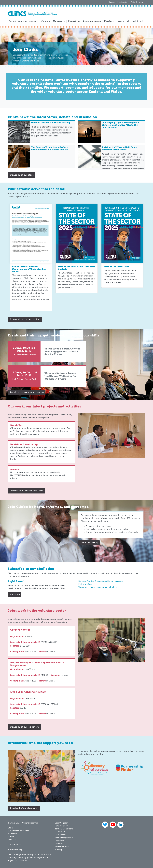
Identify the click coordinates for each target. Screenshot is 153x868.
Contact (112, 2)
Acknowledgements (64, 838)
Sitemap (59, 850)
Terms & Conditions (64, 829)
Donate (58, 844)
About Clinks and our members (23, 21)
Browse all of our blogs (22, 175)
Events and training (92, 21)
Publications (74, 21)
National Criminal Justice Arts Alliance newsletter (101, 581)
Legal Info (59, 841)
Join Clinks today (89, 543)
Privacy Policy (61, 826)
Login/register (61, 823)
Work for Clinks (62, 847)
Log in (141, 2)
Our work (45, 21)
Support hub (124, 21)
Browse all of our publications (25, 319)
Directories (109, 21)
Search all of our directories (24, 808)
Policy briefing (85, 584)
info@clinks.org (15, 850)
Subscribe (123, 2)
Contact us (60, 832)
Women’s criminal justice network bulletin (98, 587)
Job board (138, 21)
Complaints (60, 835)
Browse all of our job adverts (24, 727)
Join (133, 2)
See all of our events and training (27, 392)
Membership (59, 21)
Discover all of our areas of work (26, 491)
